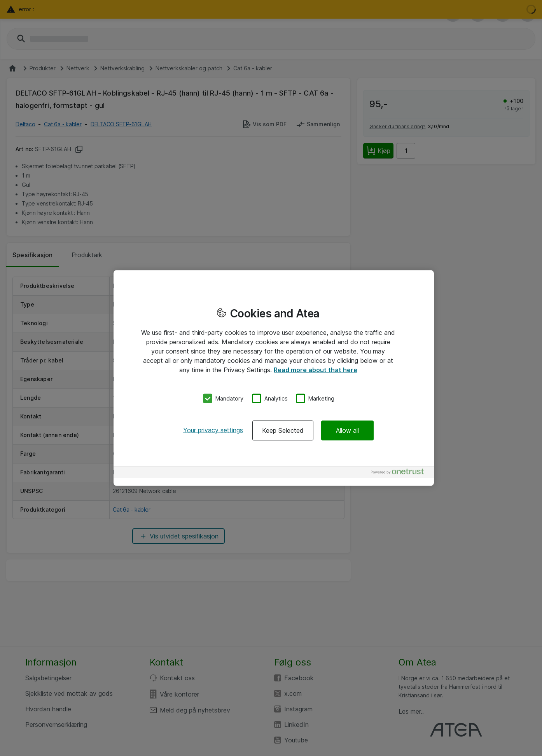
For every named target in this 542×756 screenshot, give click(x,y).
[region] (274, 378)
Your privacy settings (213, 430)
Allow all (347, 430)
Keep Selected (283, 430)
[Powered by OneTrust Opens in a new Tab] (400, 473)
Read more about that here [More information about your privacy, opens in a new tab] (316, 370)
